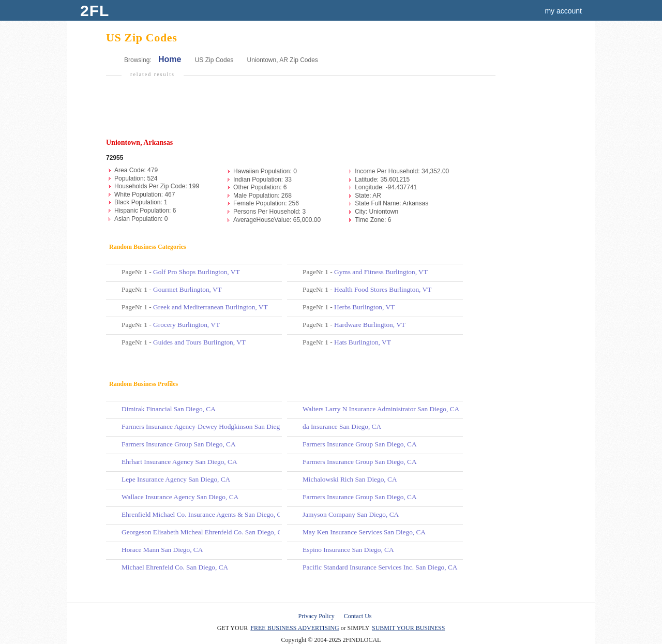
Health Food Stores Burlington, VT (383, 289)
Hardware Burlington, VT (370, 325)
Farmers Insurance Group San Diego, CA (179, 444)
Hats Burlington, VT (363, 342)
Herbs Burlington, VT (364, 307)
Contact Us (358, 616)
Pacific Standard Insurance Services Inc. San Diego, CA (380, 567)
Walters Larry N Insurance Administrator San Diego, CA (381, 409)
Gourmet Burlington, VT (187, 289)
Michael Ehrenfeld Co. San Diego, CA (175, 567)
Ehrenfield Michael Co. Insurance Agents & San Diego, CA (204, 514)
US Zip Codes (214, 60)
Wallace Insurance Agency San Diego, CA (180, 497)
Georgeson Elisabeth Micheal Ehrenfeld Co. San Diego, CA (204, 532)
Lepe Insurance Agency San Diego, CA (176, 479)
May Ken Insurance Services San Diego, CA (364, 532)
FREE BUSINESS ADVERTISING (295, 628)
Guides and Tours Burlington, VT (199, 342)
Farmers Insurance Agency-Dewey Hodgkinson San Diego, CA (209, 426)
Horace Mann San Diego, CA (162, 550)
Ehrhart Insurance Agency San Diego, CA (179, 462)
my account (563, 11)
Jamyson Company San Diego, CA (351, 514)
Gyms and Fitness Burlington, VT (381, 272)
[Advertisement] (299, 112)
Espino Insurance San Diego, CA (348, 550)
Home (170, 59)
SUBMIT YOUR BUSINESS (408, 628)
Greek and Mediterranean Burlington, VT (210, 307)
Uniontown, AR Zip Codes (282, 60)
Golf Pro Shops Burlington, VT (196, 272)
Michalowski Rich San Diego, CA (350, 479)
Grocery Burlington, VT (186, 325)
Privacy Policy (317, 616)
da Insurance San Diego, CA (342, 426)
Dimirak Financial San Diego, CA (169, 409)
